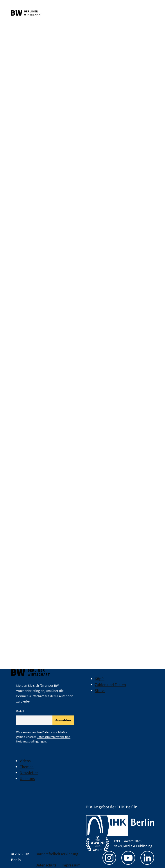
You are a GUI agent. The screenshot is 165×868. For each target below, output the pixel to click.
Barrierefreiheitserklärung (57, 854)
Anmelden (63, 720)
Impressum (71, 865)
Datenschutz (46, 865)
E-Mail (20, 711)
